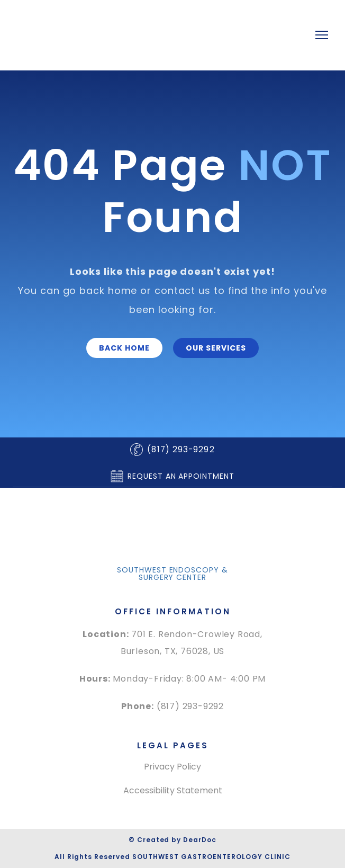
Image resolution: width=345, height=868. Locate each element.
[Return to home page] (151, 35)
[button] (124, 348)
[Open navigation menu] (322, 35)
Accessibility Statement (173, 790)
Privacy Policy (173, 767)
